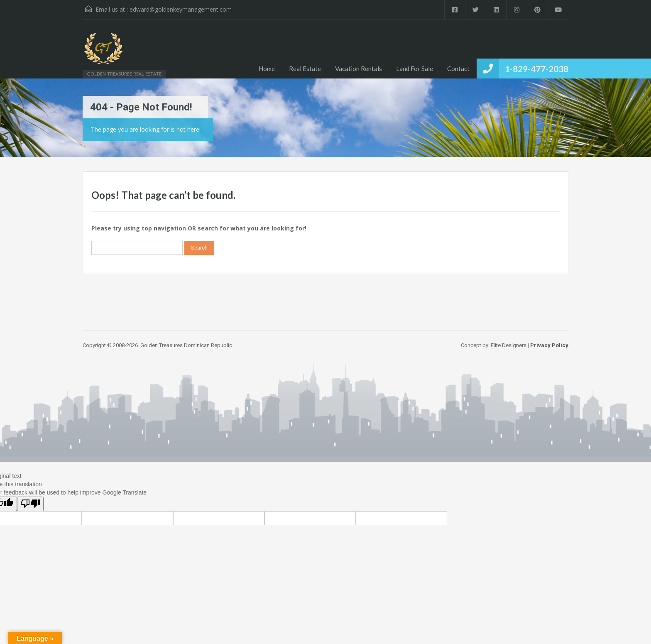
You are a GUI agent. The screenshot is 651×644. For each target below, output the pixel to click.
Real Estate (305, 69)
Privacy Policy (549, 345)
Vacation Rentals (359, 69)
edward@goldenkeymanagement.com (181, 9)
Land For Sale (415, 69)
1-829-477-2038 (537, 69)
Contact (458, 69)
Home (267, 69)
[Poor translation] (30, 504)
